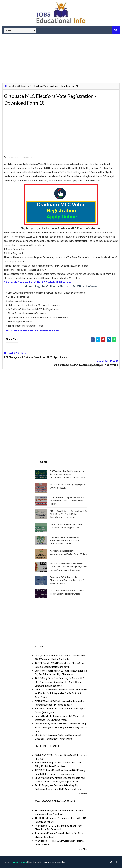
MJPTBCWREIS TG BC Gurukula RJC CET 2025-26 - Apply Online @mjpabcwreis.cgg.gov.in (68, 515)
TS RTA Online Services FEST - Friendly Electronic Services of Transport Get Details (65, 541)
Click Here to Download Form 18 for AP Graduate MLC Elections (38, 283)
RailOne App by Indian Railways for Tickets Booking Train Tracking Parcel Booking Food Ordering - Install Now (61, 728)
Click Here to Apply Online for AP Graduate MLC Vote (31, 331)
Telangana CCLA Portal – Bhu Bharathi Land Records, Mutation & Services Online (67, 581)
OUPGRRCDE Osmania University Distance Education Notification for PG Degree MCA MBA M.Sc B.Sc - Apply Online (61, 694)
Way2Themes (20, 862)
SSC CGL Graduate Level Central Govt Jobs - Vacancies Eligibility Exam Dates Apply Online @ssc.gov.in (68, 567)
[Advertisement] (61, 59)
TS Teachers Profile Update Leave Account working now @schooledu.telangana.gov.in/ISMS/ (68, 475)
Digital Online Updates (54, 862)
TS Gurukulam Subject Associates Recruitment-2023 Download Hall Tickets (67, 501)
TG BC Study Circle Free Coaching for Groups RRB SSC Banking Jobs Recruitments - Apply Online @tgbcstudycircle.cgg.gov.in (59, 683)
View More (83, 794)
